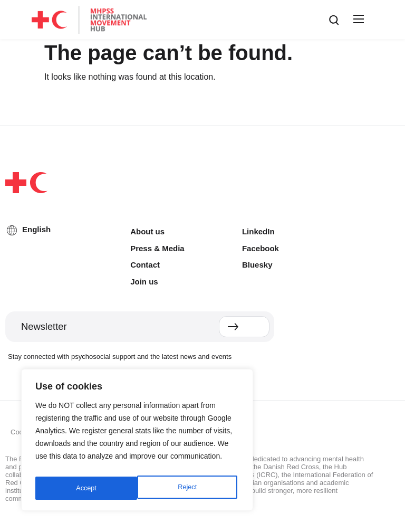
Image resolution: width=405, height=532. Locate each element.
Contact (145, 265)
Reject (85, 488)
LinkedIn (258, 231)
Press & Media (157, 248)
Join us (144, 282)
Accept (189, 488)
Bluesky (257, 265)
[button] (357, 20)
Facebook (261, 248)
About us (147, 231)
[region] (137, 443)
